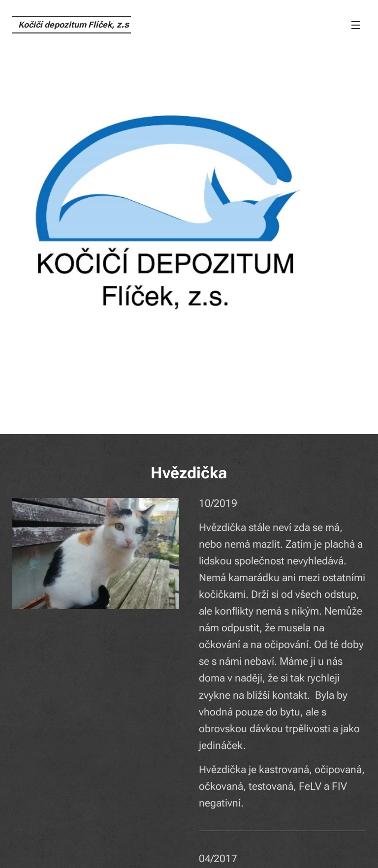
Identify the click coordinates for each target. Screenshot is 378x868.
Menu (356, 25)
